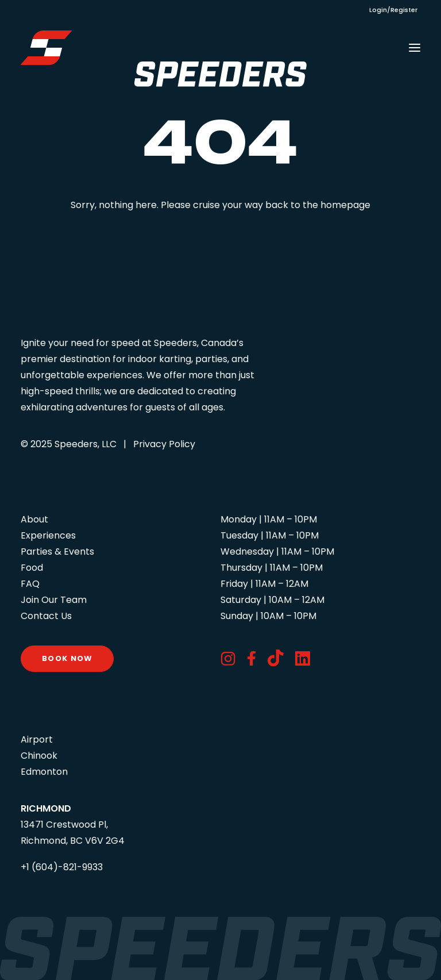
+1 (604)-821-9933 (62, 867)
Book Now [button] (67, 658)
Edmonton (44, 772)
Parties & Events (57, 552)
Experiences (48, 535)
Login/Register (393, 10)
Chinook (39, 756)
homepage (345, 205)
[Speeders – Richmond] (46, 48)
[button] (415, 48)
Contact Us (46, 616)
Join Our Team (54, 600)
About (34, 519)
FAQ (30, 584)
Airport (37, 739)
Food (32, 568)
